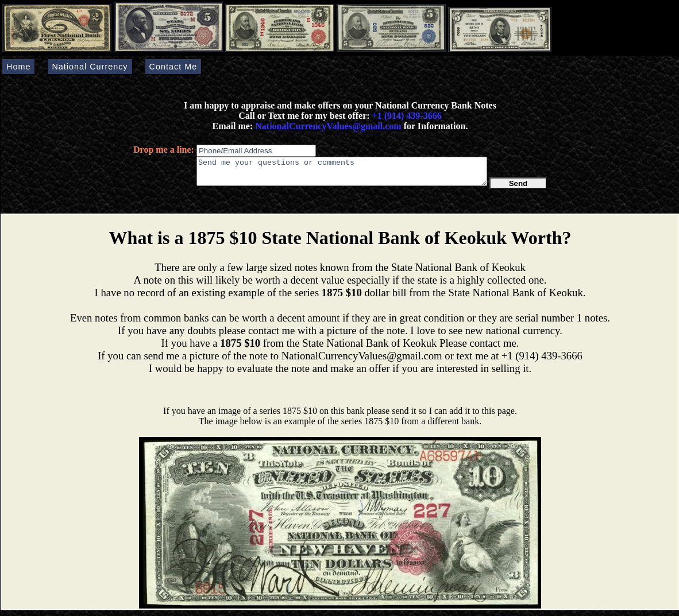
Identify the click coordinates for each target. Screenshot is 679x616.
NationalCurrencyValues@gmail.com (327, 126)
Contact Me (173, 67)
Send (518, 189)
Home (18, 67)
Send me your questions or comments (342, 174)
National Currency (90, 67)
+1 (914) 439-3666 (407, 116)
